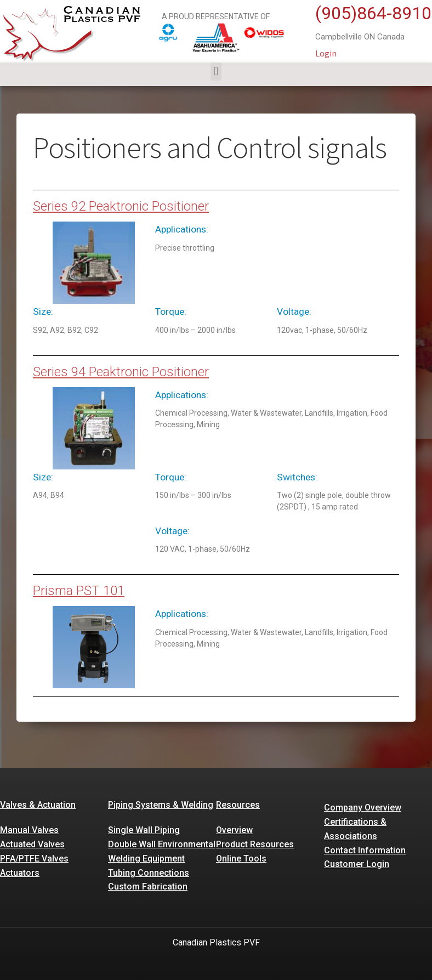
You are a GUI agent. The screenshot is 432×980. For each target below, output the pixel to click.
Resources (238, 805)
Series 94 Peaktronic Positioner (121, 372)
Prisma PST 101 (79, 591)
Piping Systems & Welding (161, 805)
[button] (216, 72)
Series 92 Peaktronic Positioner (121, 206)
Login (326, 53)
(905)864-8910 (373, 13)
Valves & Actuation (38, 805)
